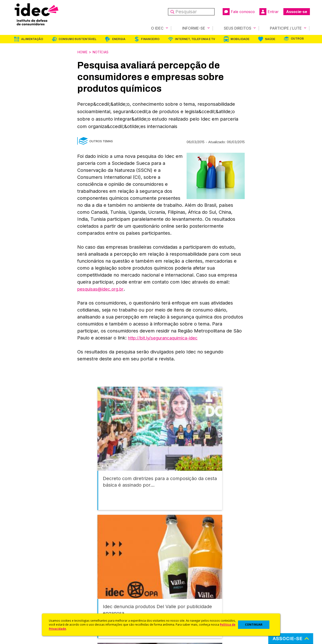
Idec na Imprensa (101, 574)
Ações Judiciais (174, 605)
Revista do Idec (99, 586)
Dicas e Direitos (174, 586)
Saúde (270, 39)
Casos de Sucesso (176, 611)
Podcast (93, 611)
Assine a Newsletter (103, 605)
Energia (119, 39)
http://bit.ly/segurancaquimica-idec (166, 337)
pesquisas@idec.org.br (102, 288)
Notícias (103, 52)
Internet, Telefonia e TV (195, 39)
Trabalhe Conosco (27, 605)
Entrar (269, 12)
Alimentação (32, 39)
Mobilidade (240, 39)
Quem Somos (23, 574)
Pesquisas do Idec (176, 599)
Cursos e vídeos (174, 580)
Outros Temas (101, 141)
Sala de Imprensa (26, 599)
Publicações (97, 599)
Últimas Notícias (99, 580)
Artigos (92, 593)
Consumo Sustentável (78, 39)
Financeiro (150, 39)
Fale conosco (239, 12)
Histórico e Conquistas (31, 593)
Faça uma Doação (250, 580)
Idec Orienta (171, 593)
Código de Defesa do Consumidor (189, 574)
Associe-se (297, 12)
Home (83, 52)
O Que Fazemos (25, 580)
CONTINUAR (254, 625)
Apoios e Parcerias (28, 586)
